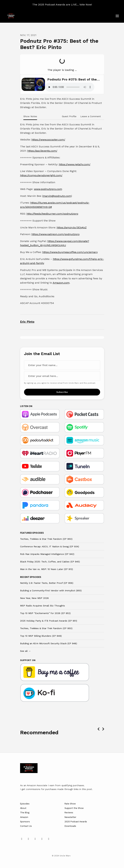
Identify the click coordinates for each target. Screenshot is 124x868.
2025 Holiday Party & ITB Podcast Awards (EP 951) (49, 621)
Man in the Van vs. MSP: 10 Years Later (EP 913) (47, 569)
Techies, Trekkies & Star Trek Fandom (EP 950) (46, 539)
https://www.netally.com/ (75, 164)
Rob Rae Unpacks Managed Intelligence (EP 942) (47, 554)
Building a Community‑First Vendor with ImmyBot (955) (51, 590)
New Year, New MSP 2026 (34, 598)
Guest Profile (69, 116)
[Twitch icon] (49, 839)
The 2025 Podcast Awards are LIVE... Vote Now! (62, 5)
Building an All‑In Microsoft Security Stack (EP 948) (49, 643)
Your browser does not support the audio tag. (70, 87)
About (23, 808)
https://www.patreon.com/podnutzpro (55, 234)
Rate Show (70, 804)
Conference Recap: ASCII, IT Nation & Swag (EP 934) (50, 546)
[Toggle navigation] (117, 16)
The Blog (25, 813)
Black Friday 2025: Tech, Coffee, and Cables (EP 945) (50, 562)
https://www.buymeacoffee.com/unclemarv (70, 252)
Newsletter (70, 817)
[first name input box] (62, 365)
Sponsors (25, 822)
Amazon (24, 817)
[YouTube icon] (35, 839)
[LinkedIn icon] (22, 839)
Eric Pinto (27, 322)
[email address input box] (62, 376)
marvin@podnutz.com (57, 196)
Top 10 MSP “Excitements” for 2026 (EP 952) (45, 613)
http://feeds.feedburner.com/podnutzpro (52, 214)
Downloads (70, 826)
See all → (25, 651)
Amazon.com (61, 283)
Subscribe (62, 392)
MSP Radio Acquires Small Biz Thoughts (42, 606)
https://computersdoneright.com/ (41, 175)
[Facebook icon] (42, 839)
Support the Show (74, 808)
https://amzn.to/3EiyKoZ (72, 227)
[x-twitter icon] (28, 839)
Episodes (25, 804)
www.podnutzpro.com (48, 189)
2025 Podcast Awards (76, 822)
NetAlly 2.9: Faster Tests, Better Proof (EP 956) (47, 583)
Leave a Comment (91, 116)
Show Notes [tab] (30, 116)
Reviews (69, 813)
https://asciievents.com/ (42, 151)
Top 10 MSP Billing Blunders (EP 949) (41, 636)
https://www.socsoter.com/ (48, 140)
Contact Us (26, 826)
